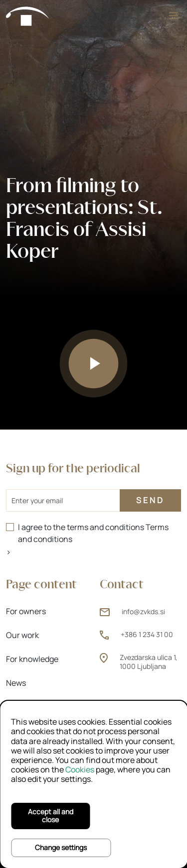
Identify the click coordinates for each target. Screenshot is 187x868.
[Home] (28, 15)
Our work (22, 635)
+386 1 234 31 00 (147, 634)
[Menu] (174, 16)
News (16, 683)
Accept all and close (51, 816)
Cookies (80, 769)
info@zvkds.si (143, 611)
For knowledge (32, 659)
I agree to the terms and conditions (93, 533)
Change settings (61, 847)
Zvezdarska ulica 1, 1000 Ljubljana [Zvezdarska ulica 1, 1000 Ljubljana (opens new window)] (149, 662)
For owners (26, 611)
